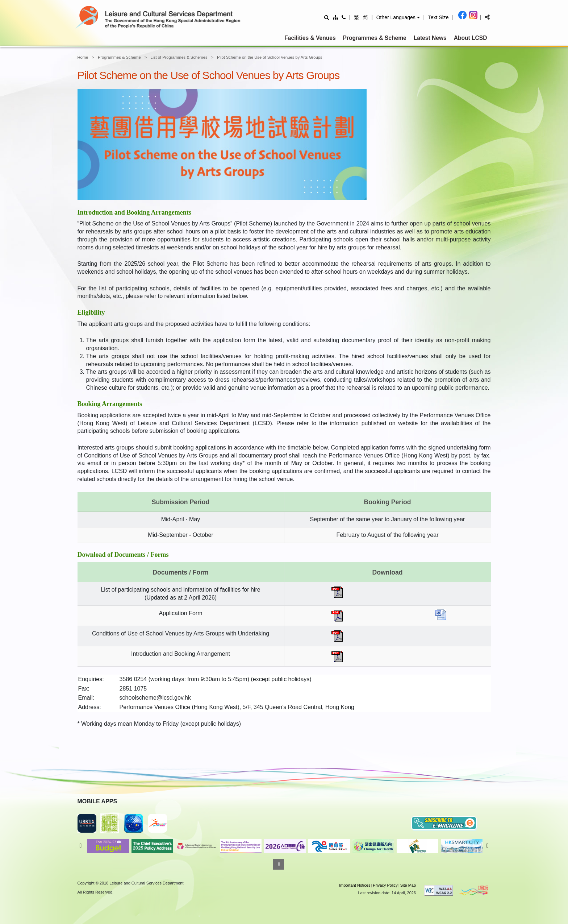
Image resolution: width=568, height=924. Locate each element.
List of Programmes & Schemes (179, 57)
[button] (398, 17)
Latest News (430, 38)
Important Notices (355, 885)
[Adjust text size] (438, 17)
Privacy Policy (385, 885)
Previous (81, 846)
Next (488, 846)
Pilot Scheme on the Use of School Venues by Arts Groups (270, 57)
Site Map (408, 885)
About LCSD (471, 38)
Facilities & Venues (310, 38)
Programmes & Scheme (375, 38)
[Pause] (279, 864)
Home (83, 57)
